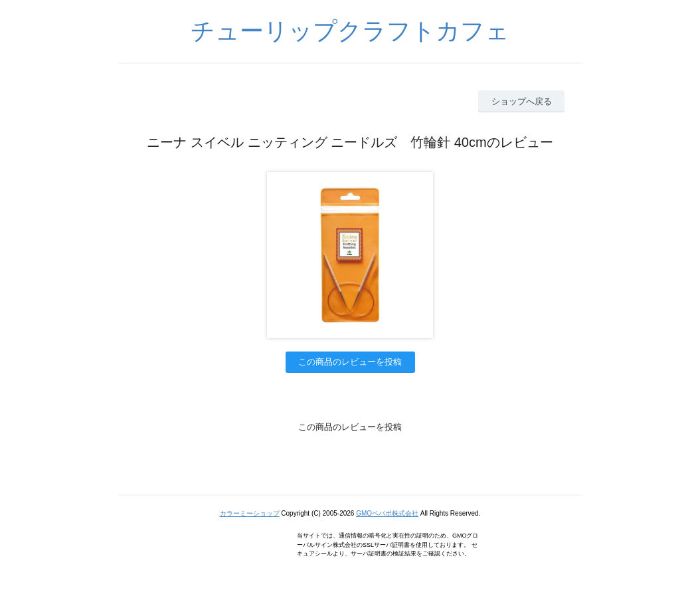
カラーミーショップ (250, 513)
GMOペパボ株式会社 (387, 513)
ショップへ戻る (522, 101)
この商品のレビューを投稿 (350, 362)
